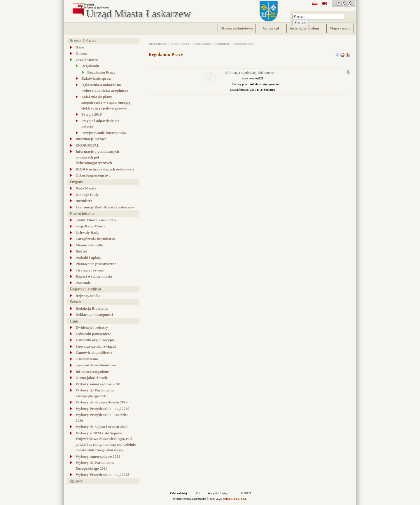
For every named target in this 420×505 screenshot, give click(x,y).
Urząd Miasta (202, 44)
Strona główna (157, 44)
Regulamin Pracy (166, 54)
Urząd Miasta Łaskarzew (139, 14)
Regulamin (222, 44)
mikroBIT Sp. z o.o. (235, 499)
